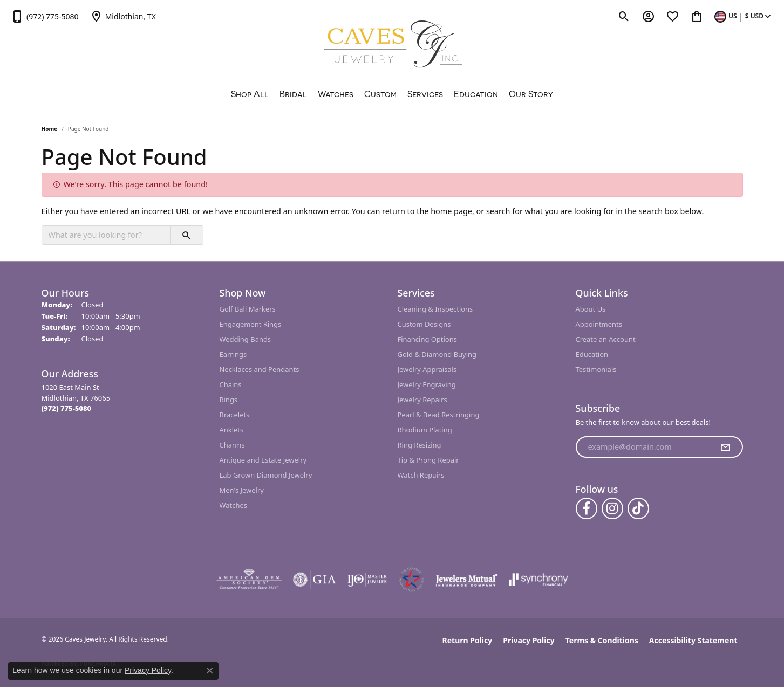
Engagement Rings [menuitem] (251, 324)
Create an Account (606, 339)
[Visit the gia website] (315, 580)
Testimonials (596, 369)
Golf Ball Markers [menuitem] (248, 309)
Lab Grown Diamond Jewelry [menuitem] (266, 475)
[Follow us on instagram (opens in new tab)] (612, 508)
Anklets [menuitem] (232, 430)
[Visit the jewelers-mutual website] (466, 580)
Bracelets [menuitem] (235, 415)
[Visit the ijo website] (367, 580)
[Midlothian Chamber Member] (411, 580)
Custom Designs (424, 324)
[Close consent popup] (210, 671)
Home (50, 129)
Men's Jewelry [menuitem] (242, 490)
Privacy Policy (529, 640)
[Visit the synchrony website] (539, 580)
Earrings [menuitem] (233, 354)
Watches (336, 94)
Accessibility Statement (693, 640)
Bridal (293, 94)
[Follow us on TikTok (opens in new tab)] (638, 508)
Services (425, 94)
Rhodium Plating (425, 430)
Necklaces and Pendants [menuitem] (260, 369)
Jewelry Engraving (427, 384)
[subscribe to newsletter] (725, 447)
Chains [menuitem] (231, 384)
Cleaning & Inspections (435, 309)
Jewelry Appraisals (427, 369)
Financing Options (427, 339)
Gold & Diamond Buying (437, 354)
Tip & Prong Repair (428, 460)
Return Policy (468, 640)
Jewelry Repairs (422, 400)
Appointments (599, 324)
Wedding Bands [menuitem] (246, 339)
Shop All (250, 94)
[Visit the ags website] (249, 580)
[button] (624, 16)
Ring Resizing (420, 445)
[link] (45, 16)
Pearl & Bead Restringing (439, 415)
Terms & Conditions (602, 640)
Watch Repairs (421, 475)
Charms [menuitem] (232, 445)
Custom (380, 94)
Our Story (531, 94)
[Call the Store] (67, 408)
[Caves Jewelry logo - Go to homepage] (392, 46)
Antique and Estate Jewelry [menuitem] (263, 460)
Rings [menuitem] (229, 400)
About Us (591, 309)
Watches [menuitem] (233, 505)
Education (476, 94)
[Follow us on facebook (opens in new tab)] (587, 508)
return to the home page (427, 211)
